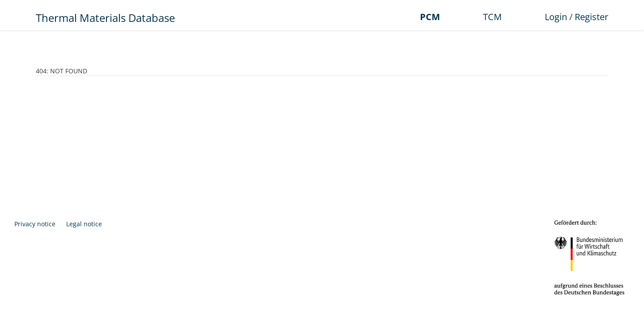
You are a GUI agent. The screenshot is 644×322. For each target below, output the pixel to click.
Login (556, 17)
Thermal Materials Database (105, 18)
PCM (430, 17)
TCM (492, 17)
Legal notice (84, 224)
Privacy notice (35, 224)
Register (591, 17)
